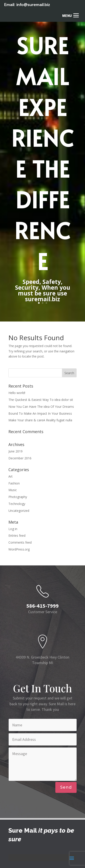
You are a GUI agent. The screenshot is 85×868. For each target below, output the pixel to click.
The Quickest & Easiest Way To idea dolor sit (41, 400)
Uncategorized (19, 511)
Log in (13, 529)
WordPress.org (19, 549)
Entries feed (17, 535)
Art (11, 476)
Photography (18, 497)
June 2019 (15, 451)
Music (13, 490)
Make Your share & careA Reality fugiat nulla (40, 420)
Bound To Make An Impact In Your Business (40, 413)
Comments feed (20, 542)
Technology (17, 504)
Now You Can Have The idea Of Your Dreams (41, 407)
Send (66, 787)
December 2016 (20, 458)
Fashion (14, 483)
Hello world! (17, 393)
